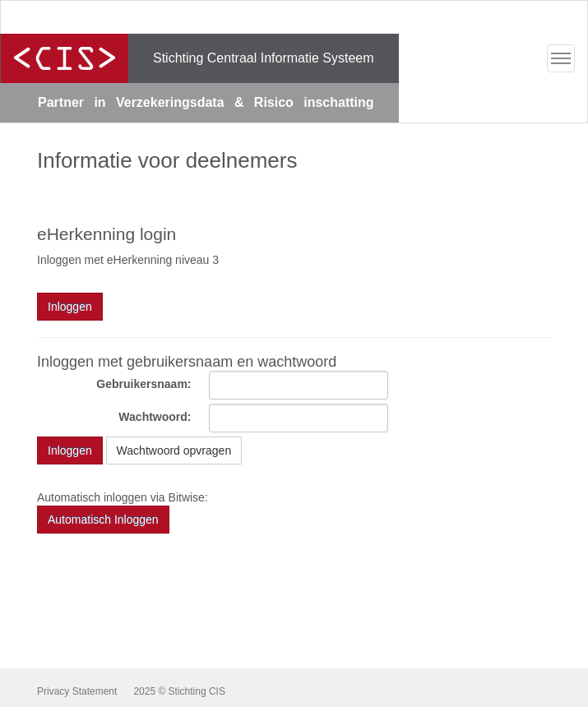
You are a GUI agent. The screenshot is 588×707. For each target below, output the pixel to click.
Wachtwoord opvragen (174, 451)
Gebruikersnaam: (144, 384)
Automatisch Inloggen (103, 520)
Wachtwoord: (155, 417)
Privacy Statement (77, 691)
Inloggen (70, 451)
